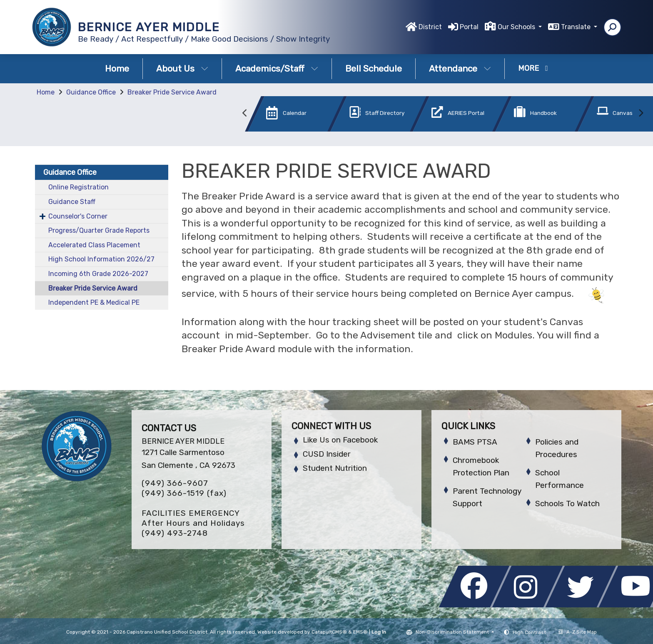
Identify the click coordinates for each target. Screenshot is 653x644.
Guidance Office (91, 92)
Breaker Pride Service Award (172, 92)
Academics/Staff (277, 68)
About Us (182, 68)
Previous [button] (245, 113)
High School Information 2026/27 (101, 259)
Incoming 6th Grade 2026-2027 (98, 274)
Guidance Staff (72, 202)
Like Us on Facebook (340, 440)
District (430, 27)
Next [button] (641, 113)
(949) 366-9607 (175, 483)
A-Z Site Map (578, 632)
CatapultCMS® (329, 632)
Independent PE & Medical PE (94, 302)
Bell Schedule (374, 68)
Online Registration (79, 187)
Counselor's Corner (78, 216)
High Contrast (529, 632)
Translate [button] (577, 27)
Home (117, 68)
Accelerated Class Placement (94, 245)
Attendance (460, 68)
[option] (282, 116)
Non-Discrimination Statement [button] (453, 632)
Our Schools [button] (517, 27)
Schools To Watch (567, 504)
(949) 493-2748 (175, 533)
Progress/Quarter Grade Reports (99, 230)
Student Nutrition (335, 468)
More (533, 68)
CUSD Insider (327, 454)
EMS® (360, 632)
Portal (469, 27)
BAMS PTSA (475, 442)
